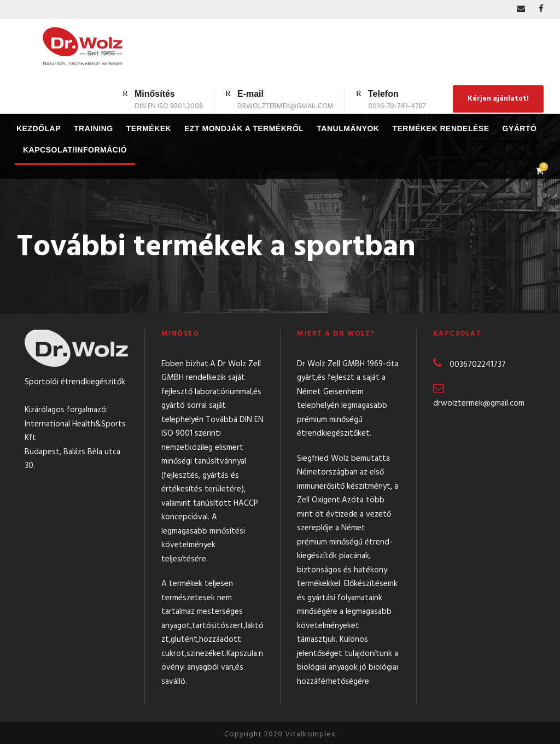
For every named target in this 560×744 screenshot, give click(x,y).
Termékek (149, 128)
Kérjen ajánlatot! (498, 99)
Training (94, 128)
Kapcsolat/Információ (75, 150)
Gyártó (520, 128)
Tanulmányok (348, 128)
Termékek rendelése (441, 128)
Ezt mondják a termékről (244, 128)
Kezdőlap (39, 128)
